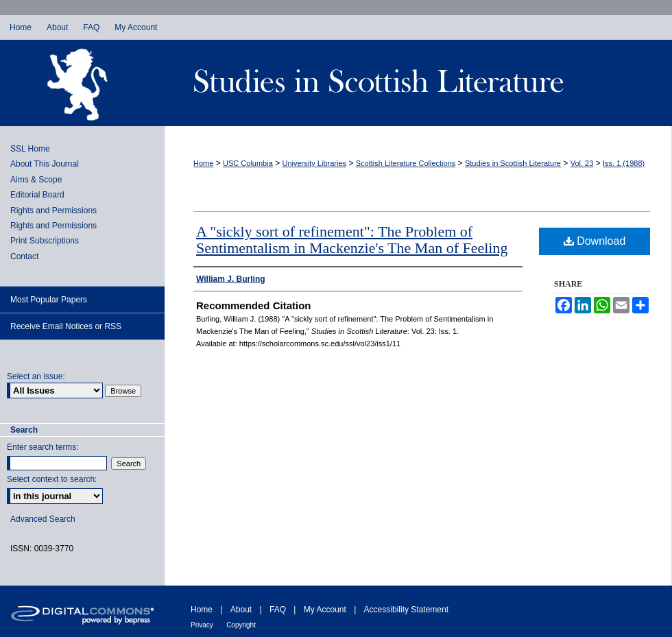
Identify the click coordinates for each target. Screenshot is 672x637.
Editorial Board (37, 195)
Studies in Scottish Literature (418, 83)
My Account (325, 610)
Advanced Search (43, 519)
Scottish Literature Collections (406, 163)
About (241, 610)
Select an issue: (36, 376)
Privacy (202, 625)
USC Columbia (248, 163)
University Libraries (315, 163)
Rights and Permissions (53, 211)
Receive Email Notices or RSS (66, 326)
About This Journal (45, 164)
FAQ (278, 610)
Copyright (241, 625)
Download (595, 241)
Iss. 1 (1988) (624, 163)
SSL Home (30, 149)
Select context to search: (52, 479)
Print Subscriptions (45, 241)
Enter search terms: (43, 447)
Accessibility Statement (406, 610)
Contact (24, 256)
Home (203, 163)
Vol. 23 (582, 163)
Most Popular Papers (49, 300)
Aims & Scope (36, 180)
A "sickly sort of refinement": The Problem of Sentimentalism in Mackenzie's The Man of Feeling (352, 240)
